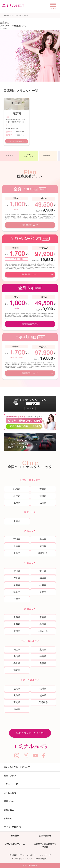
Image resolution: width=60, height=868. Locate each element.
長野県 (17, 585)
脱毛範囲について (30, 225)
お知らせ (8, 818)
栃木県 (43, 539)
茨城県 (17, 539)
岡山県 (17, 650)
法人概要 (13, 855)
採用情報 (15, 836)
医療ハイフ (48, 155)
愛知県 (43, 592)
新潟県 (17, 571)
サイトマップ (45, 855)
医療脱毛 (7, 15)
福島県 (43, 503)
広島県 (43, 650)
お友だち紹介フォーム (15, 844)
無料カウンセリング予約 (30, 733)
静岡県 (17, 592)
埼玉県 (43, 546)
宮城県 (43, 496)
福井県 (43, 578)
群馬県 (17, 546)
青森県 (43, 489)
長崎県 (43, 689)
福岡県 (17, 689)
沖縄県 (17, 709)
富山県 (43, 571)
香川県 (17, 663)
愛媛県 (43, 663)
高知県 (17, 670)
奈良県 (17, 631)
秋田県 (17, 503)
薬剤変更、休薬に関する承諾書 (45, 845)
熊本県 (43, 695)
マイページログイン (13, 827)
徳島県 (43, 656)
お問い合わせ (45, 836)
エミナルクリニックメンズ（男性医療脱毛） (30, 859)
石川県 (17, 578)
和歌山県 (43, 631)
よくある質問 (10, 793)
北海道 (17, 489)
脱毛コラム (9, 801)
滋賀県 (17, 617)
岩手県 (17, 496)
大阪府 (17, 624)
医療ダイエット (29, 156)
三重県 (17, 599)
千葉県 (17, 553)
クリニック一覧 (17, 15)
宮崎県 (17, 702)
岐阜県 (43, 585)
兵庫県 (43, 624)
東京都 (17, 521)
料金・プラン (10, 776)
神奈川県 (43, 553)
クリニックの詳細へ (17, 141)
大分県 (17, 695)
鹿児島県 (43, 702)
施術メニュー (10, 810)
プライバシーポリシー (28, 855)
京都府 (43, 617)
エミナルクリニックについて (17, 767)
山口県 (17, 656)
